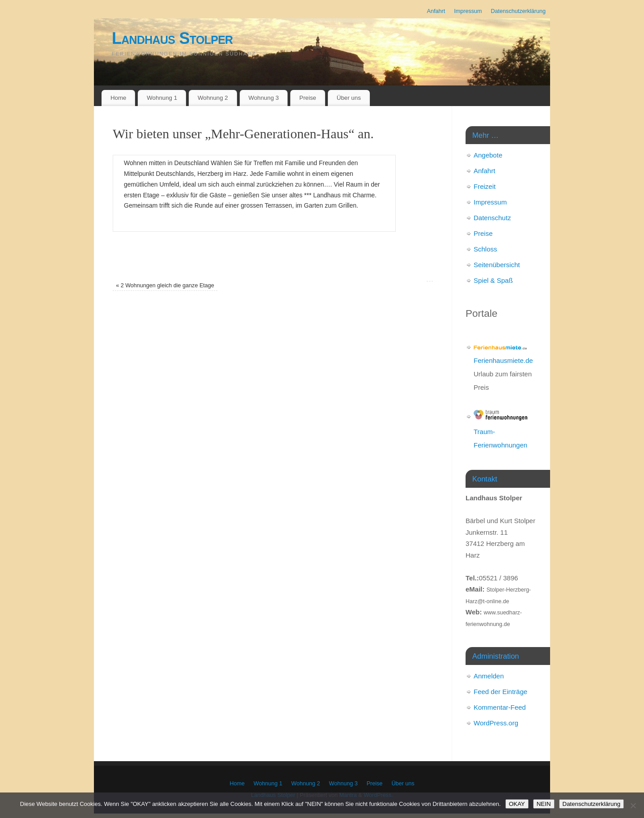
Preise (308, 98)
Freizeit (485, 186)
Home (118, 98)
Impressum (468, 11)
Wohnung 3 (264, 98)
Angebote (488, 155)
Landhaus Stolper (172, 38)
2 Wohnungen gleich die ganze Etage (165, 285)
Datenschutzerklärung (518, 11)
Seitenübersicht (497, 265)
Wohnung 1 (162, 98)
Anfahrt (436, 11)
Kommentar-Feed (500, 707)
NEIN (544, 804)
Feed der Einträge (500, 692)
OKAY (517, 804)
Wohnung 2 (213, 98)
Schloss (485, 249)
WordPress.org (496, 723)
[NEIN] (633, 805)
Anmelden (489, 676)
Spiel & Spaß (493, 280)
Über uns (349, 98)
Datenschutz (492, 218)
